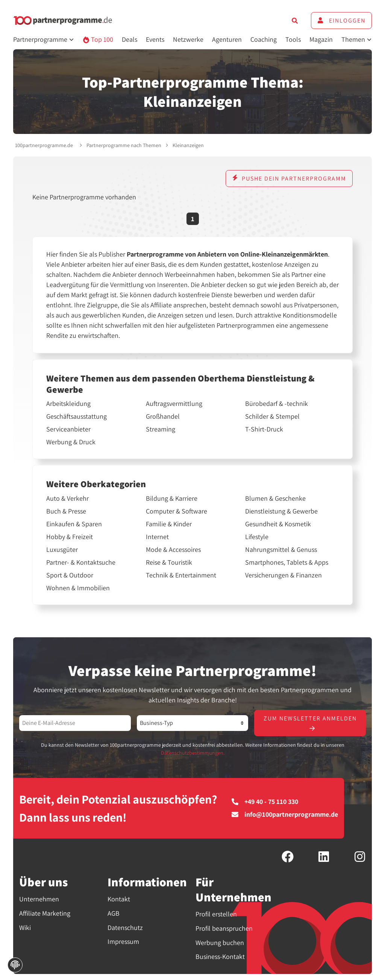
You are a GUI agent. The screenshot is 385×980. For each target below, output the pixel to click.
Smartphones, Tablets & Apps (287, 562)
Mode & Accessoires (173, 550)
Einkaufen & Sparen (74, 524)
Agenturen (227, 39)
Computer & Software (177, 511)
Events (155, 39)
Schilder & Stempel (272, 416)
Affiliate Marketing (45, 913)
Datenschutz (125, 928)
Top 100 (98, 39)
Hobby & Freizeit (70, 537)
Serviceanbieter (68, 429)
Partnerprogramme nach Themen (124, 145)
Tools (293, 39)
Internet (157, 537)
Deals (130, 39)
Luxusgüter (62, 550)
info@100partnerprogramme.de (285, 814)
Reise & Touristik (169, 562)
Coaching (264, 39)
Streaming (161, 429)
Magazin (321, 39)
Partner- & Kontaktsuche (81, 562)
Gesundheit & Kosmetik (278, 524)
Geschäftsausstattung (77, 416)
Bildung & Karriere (172, 498)
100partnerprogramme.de (44, 145)
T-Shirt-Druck (264, 429)
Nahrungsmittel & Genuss (281, 550)
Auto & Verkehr (67, 498)
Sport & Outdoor (70, 575)
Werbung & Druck (71, 442)
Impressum (123, 941)
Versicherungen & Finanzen (283, 575)
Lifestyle (257, 537)
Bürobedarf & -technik (277, 404)
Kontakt (119, 899)
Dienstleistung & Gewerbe (281, 511)
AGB (114, 913)
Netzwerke (188, 39)
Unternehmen (39, 899)
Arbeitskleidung (68, 404)
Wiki (25, 928)
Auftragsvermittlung (174, 404)
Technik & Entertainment (181, 575)
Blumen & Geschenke (275, 498)
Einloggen (341, 21)
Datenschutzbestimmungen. (193, 753)
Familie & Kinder (169, 524)
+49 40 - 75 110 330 (265, 802)
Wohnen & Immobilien (78, 588)
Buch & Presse (66, 511)
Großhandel (163, 416)
